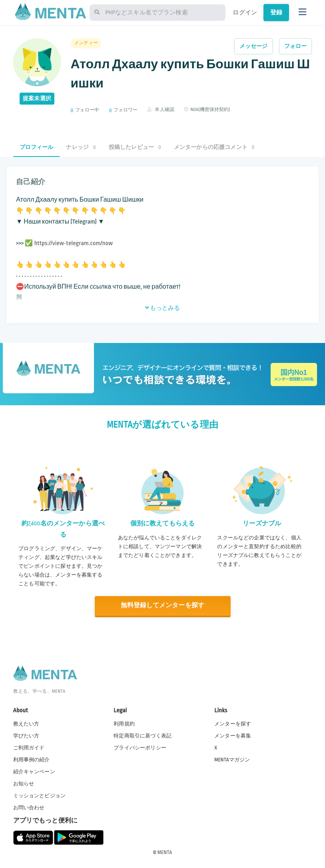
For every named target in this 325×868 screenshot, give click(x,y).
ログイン (245, 12)
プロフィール (37, 147)
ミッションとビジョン (40, 795)
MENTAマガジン (232, 759)
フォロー (296, 46)
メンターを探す (233, 723)
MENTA (165, 852)
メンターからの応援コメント (214, 147)
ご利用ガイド (29, 747)
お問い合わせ (29, 807)
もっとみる (163, 308)
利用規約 (124, 723)
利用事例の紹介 (32, 759)
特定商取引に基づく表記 (143, 735)
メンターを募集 (233, 735)
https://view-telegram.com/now (74, 243)
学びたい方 (26, 735)
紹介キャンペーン (34, 771)
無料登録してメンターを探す (163, 605)
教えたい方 (26, 723)
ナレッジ (81, 147)
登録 (276, 12)
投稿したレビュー (135, 147)
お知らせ (24, 783)
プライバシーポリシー (140, 747)
